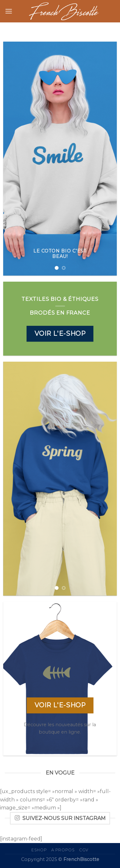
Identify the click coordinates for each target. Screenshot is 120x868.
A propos (63, 850)
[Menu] (9, 11)
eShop (39, 850)
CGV (84, 850)
